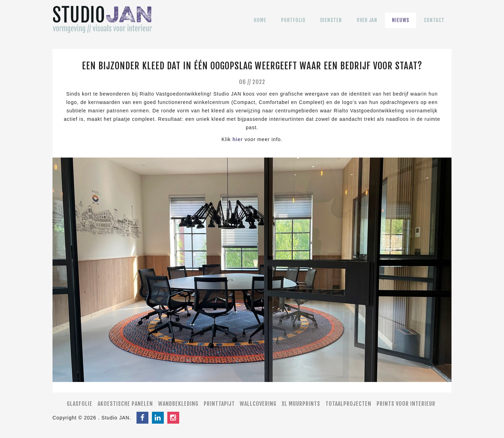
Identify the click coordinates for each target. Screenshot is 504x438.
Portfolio (293, 25)
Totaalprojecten (348, 404)
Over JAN (367, 25)
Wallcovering (258, 404)
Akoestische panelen (125, 404)
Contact (434, 25)
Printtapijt (219, 404)
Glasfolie (80, 404)
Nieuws (401, 25)
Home (260, 25)
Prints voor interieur (406, 404)
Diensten (331, 25)
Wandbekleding (178, 404)
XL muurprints (301, 404)
